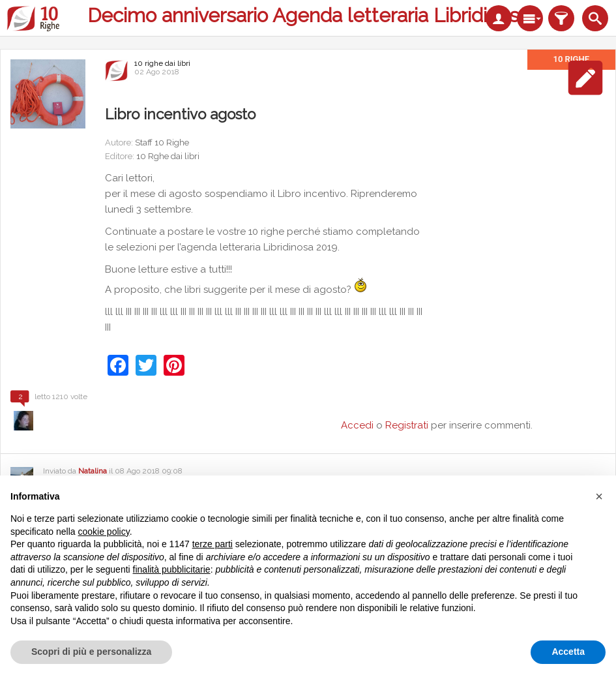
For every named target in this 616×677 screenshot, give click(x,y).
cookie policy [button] (104, 532)
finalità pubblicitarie (172, 569)
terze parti (213, 544)
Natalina (93, 471)
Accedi (357, 425)
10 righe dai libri (162, 63)
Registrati (407, 425)
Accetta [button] (568, 652)
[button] (599, 496)
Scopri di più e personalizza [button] (91, 652)
